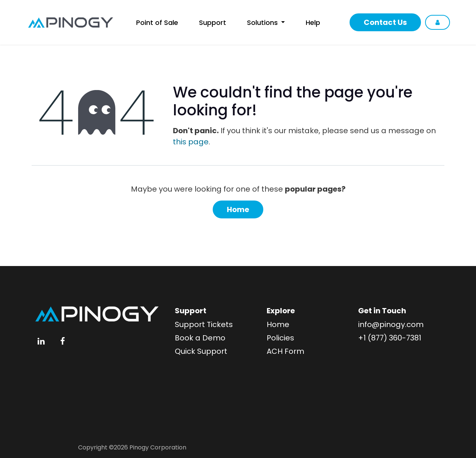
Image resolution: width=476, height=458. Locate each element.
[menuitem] (158, 23)
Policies (280, 338)
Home (238, 209)
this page (191, 142)
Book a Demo (200, 338)
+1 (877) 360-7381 (390, 338)
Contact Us (385, 22)
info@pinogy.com (391, 324)
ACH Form (285, 351)
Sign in (438, 22)
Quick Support (201, 351)
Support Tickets (204, 324)
